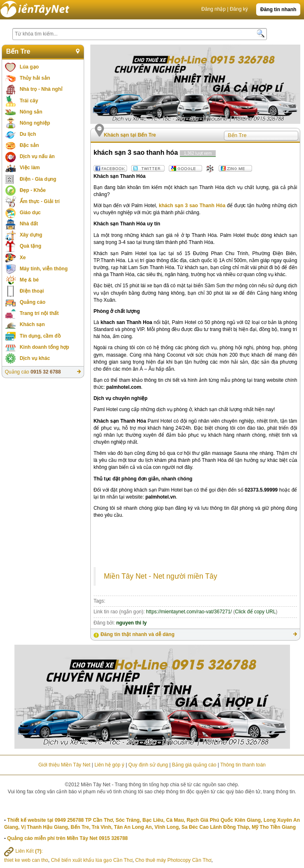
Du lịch (28, 134)
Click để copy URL (256, 612)
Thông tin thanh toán (243, 765)
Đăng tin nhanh (278, 9)
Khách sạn (32, 324)
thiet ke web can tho (26, 860)
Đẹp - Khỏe (33, 190)
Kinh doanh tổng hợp (45, 347)
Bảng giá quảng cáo (194, 765)
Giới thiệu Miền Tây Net (64, 765)
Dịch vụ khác (35, 358)
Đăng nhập (213, 9)
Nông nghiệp (35, 123)
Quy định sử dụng (148, 765)
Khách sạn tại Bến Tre (130, 135)
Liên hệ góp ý (109, 765)
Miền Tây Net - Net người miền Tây (161, 576)
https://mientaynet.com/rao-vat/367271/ (189, 612)
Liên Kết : (24, 851)
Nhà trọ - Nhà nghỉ (41, 89)
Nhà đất (29, 224)
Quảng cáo (33, 302)
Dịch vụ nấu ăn (37, 156)
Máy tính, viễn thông (44, 269)
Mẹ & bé (29, 280)
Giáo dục (30, 213)
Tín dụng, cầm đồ (40, 336)
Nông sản (31, 112)
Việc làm (30, 168)
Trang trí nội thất (39, 313)
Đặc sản (29, 145)
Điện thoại (32, 291)
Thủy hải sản (35, 78)
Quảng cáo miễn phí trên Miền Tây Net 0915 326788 (67, 838)
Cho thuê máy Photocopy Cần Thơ (173, 860)
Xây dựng (31, 235)
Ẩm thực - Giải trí (40, 201)
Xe (23, 258)
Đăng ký (239, 9)
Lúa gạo (29, 67)
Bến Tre (18, 51)
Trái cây (29, 101)
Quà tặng (31, 246)
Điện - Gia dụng (38, 179)
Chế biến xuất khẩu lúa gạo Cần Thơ (92, 860)
